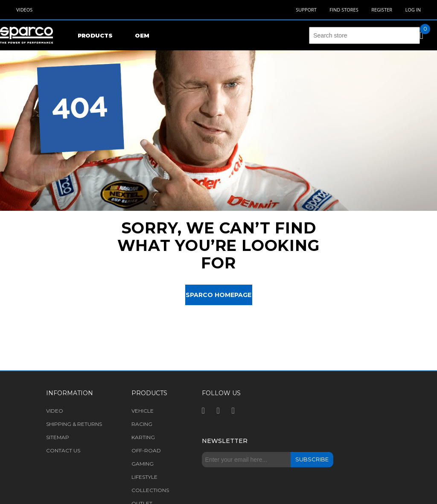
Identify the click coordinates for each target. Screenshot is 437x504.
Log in (413, 10)
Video (55, 411)
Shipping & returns (74, 424)
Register (382, 10)
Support (306, 10)
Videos (24, 10)
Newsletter (225, 441)
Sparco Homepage (218, 295)
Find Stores (344, 10)
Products (95, 35)
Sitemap (58, 437)
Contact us (63, 450)
